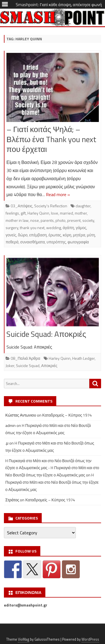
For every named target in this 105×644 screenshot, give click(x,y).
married (66, 213)
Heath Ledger (83, 358)
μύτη (91, 235)
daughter (83, 206)
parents (47, 220)
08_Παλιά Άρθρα (25, 358)
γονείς (11, 235)
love (55, 213)
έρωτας (55, 235)
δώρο (23, 235)
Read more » (58, 194)
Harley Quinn (38, 213)
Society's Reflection (51, 206)
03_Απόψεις (22, 206)
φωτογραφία (78, 242)
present (74, 220)
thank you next (32, 228)
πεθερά (12, 242)
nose (35, 220)
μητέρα (79, 235)
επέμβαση (38, 235)
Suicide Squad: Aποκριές (46, 334)
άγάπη (68, 228)
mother (81, 213)
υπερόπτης (56, 242)
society (88, 220)
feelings (12, 213)
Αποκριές (49, 366)
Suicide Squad (28, 366)
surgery (12, 228)
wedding (54, 228)
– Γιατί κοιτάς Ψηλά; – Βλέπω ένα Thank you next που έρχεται (51, 139)
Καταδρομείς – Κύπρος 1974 (67, 415)
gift (23, 213)
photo (60, 220)
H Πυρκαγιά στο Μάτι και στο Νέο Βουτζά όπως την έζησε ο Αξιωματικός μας (52, 482)
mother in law (17, 220)
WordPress (90, 639)
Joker (10, 366)
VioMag (24, 639)
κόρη (67, 235)
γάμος (81, 228)
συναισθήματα (32, 242)
